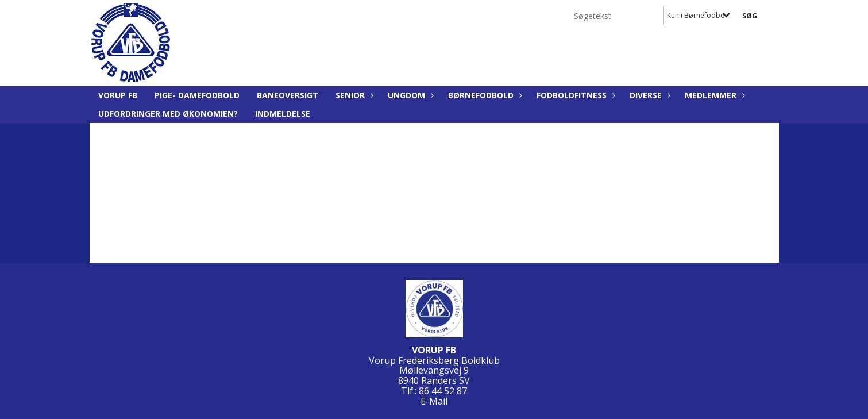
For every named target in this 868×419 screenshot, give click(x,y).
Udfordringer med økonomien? (168, 114)
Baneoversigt (288, 95)
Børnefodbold (484, 95)
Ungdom (409, 95)
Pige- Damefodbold (197, 95)
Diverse (649, 95)
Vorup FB (118, 95)
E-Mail (434, 401)
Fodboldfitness (574, 95)
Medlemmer (713, 95)
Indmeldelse (283, 114)
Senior (353, 95)
